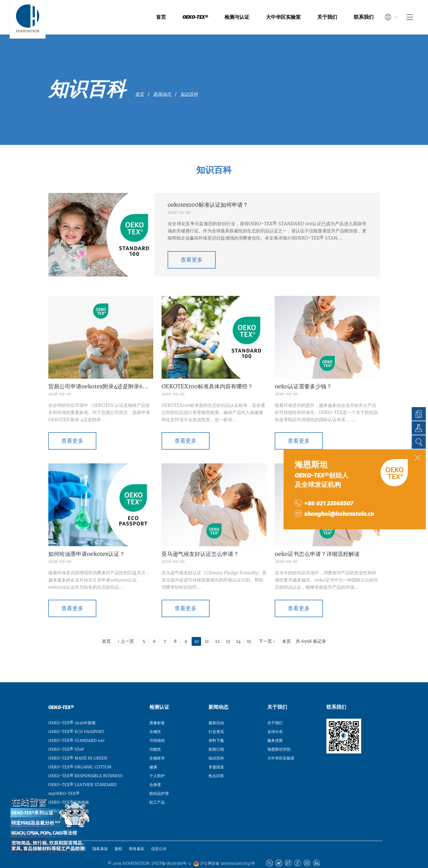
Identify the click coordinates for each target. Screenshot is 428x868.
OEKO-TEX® (195, 17)
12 (217, 628)
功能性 (155, 736)
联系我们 (364, 17)
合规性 (155, 719)
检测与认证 (237, 17)
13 (228, 628)
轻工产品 (157, 789)
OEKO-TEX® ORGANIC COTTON (80, 754)
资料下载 (216, 727)
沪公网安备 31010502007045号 (224, 850)
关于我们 (327, 17)
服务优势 (275, 727)
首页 (161, 17)
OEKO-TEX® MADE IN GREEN (78, 745)
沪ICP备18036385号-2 (171, 850)
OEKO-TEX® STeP (66, 736)
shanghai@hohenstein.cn (339, 514)
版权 (118, 836)
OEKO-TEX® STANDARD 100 (76, 727)
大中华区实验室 (283, 17)
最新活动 (216, 710)
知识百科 (189, 94)
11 (207, 628)
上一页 (127, 628)
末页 (286, 628)
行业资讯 (216, 719)
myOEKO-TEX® (64, 780)
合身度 (155, 772)
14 (238, 628)
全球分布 (275, 719)
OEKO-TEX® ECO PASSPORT (76, 719)
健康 (153, 754)
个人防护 (157, 763)
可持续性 (157, 727)
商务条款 (137, 836)
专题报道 (216, 754)
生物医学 (157, 745)
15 (249, 628)
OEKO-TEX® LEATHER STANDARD (82, 772)
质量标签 (157, 710)
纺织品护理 (159, 780)
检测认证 (159, 694)
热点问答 (216, 763)
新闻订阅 (216, 736)
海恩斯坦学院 (279, 736)
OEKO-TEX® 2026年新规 (72, 710)
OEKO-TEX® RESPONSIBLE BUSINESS (85, 763)
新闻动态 (163, 94)
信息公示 (159, 836)
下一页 (265, 628)
